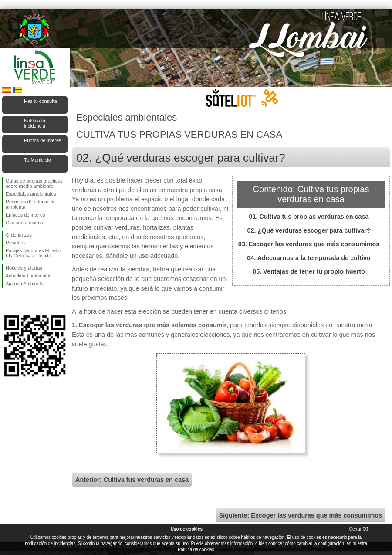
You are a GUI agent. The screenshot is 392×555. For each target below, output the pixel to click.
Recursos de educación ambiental (31, 204)
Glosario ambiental (26, 223)
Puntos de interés (43, 140)
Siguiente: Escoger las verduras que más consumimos (301, 515)
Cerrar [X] (359, 529)
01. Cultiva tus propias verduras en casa (309, 217)
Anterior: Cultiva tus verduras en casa (132, 480)
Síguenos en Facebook (7, 301)
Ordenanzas (19, 235)
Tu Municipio (37, 160)
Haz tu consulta (41, 101)
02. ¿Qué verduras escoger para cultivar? (309, 230)
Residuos (16, 243)
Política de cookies (196, 550)
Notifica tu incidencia (35, 123)
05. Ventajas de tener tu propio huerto (309, 271)
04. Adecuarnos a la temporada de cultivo (309, 258)
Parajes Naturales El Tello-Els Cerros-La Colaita (34, 253)
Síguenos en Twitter (22, 301)
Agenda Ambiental (25, 284)
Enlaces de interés (25, 215)
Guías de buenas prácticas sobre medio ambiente (34, 183)
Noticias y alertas (24, 268)
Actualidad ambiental (28, 276)
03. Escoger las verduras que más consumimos (309, 244)
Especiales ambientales (31, 194)
